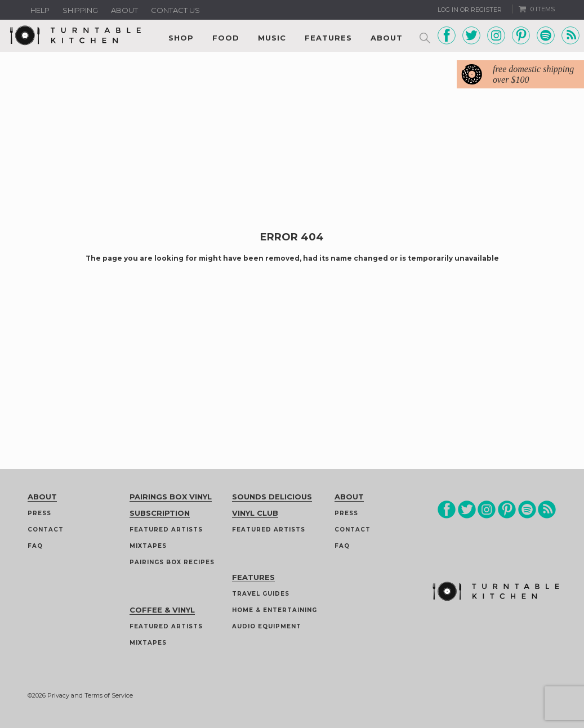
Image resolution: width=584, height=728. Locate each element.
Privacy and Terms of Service (90, 695)
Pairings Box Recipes (172, 562)
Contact (46, 530)
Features (328, 38)
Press (39, 513)
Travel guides (261, 594)
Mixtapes (148, 546)
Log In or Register (470, 10)
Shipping (80, 10)
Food (226, 38)
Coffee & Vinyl (162, 610)
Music (272, 38)
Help (40, 10)
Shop (181, 38)
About (124, 10)
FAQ (35, 546)
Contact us (175, 10)
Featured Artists (166, 530)
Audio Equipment (267, 626)
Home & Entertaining (275, 610)
